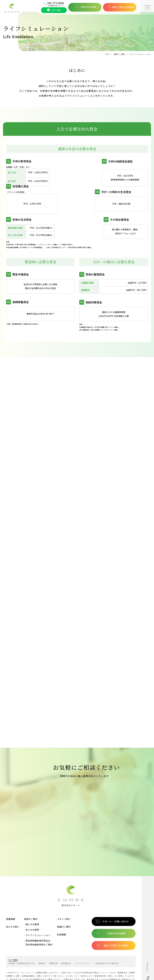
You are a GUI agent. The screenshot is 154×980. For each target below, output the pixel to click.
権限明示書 (53, 943)
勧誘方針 (42, 943)
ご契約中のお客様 (86, 7)
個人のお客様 (32, 905)
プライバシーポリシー (83, 943)
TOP (107, 54)
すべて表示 (13, 940)
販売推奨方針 (66, 943)
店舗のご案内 (64, 907)
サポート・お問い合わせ (115, 902)
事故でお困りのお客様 (120, 7)
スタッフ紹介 (64, 899)
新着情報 (11, 899)
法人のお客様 (32, 910)
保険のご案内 (120, 54)
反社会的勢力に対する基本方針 (107, 943)
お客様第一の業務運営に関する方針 (22, 943)
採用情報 (61, 915)
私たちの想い (13, 907)
